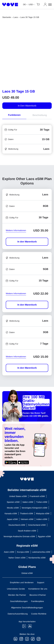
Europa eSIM (23, 552)
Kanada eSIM (11, 513)
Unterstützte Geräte (16, 589)
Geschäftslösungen (19, 601)
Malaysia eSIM (43, 513)
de (24, 4)
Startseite (7, 17)
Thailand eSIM (26, 513)
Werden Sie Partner (17, 595)
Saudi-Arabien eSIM (27, 531)
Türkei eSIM (42, 502)
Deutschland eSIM (17, 525)
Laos (16, 17)
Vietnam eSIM (27, 519)
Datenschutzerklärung (18, 614)
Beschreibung (40, 115)
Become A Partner (38, 595)
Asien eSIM (9, 552)
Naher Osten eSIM (17, 558)
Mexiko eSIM (13, 508)
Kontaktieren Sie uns (38, 589)
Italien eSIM (28, 502)
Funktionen (14, 115)
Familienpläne (38, 601)
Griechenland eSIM (37, 525)
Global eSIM (27, 573)
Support (41, 582)
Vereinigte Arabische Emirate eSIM (19, 536)
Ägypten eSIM (44, 536)
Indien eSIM (42, 519)
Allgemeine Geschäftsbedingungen (27, 608)
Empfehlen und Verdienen (22, 582)
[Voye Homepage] (10, 5)
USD (31, 4)
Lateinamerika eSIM (41, 552)
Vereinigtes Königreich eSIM (34, 508)
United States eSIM (18, 496)
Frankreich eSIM (37, 496)
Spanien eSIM (13, 502)
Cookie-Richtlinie (39, 614)
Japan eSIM (12, 519)
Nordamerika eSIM (37, 558)
